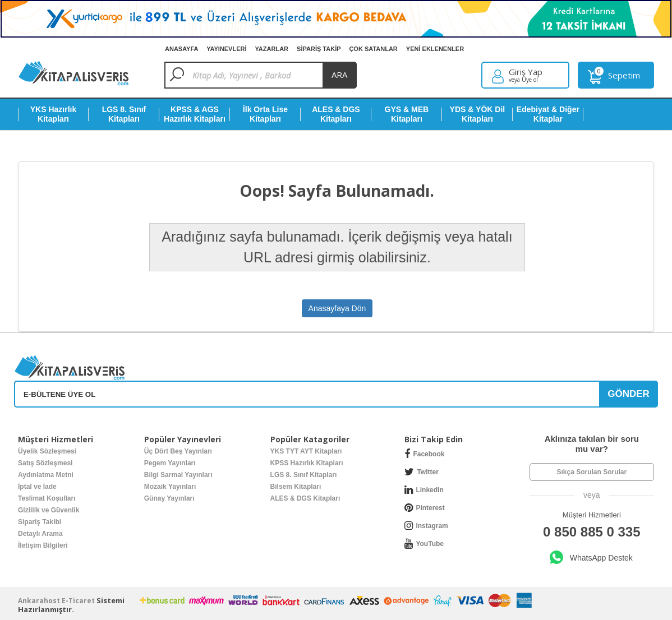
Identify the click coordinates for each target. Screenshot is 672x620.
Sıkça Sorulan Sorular (592, 472)
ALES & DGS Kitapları (305, 498)
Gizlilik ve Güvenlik (49, 510)
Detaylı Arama (40, 534)
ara (339, 75)
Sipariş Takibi (40, 522)
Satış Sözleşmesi (45, 463)
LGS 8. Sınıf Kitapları (304, 475)
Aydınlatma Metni (46, 475)
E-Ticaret (78, 601)
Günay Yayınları (169, 498)
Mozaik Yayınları (170, 487)
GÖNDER (629, 394)
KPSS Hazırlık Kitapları (307, 463)
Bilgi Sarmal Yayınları (178, 475)
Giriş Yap (526, 72)
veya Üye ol (523, 80)
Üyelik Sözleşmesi (47, 451)
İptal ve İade (37, 487)
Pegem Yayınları (170, 463)
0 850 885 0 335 (592, 532)
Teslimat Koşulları (47, 498)
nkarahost (40, 601)
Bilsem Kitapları (296, 487)
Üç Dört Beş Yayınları (178, 451)
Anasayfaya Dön (337, 308)
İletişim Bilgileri (43, 545)
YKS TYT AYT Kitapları (306, 451)
